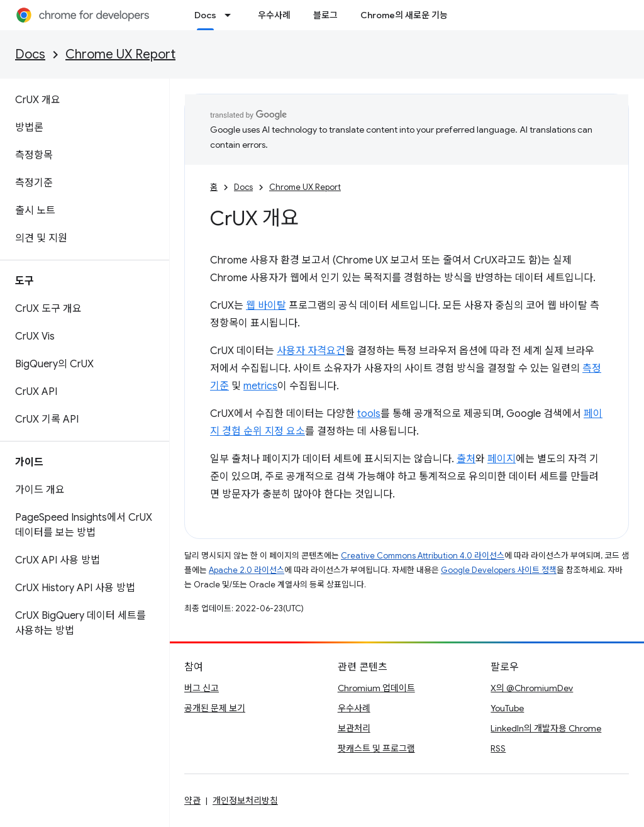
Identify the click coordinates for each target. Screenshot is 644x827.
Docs (30, 54)
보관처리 (354, 728)
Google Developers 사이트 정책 (499, 570)
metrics (260, 386)
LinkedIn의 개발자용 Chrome (546, 728)
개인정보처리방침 (245, 801)
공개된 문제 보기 (215, 708)
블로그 (325, 15)
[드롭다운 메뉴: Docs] (231, 15)
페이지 (502, 459)
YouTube (507, 708)
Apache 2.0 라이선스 (247, 570)
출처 (466, 459)
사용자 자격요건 (311, 351)
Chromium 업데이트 (376, 688)
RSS (498, 748)
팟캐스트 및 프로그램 (376, 748)
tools (369, 414)
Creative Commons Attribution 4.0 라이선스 (423, 556)
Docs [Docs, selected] (205, 15)
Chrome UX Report (120, 54)
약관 (192, 801)
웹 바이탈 (266, 306)
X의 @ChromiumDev (532, 688)
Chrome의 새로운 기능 (404, 15)
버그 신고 (202, 688)
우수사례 (274, 15)
